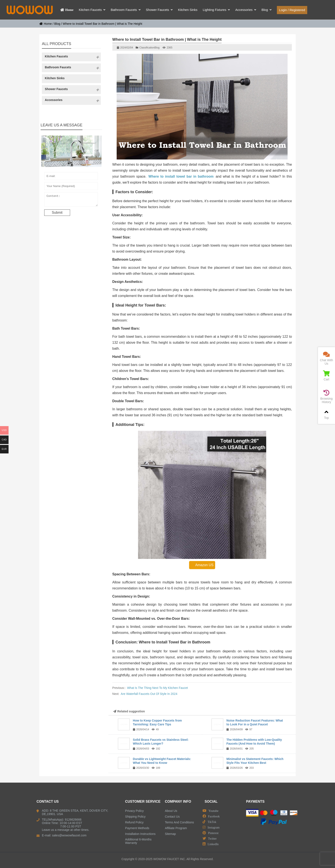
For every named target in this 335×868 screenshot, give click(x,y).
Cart (326, 376)
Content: (71, 200)
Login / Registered (292, 10)
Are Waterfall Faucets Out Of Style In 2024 (149, 694)
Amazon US (202, 565)
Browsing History (326, 397)
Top (326, 414)
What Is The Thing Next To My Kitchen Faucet (158, 688)
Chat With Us (326, 358)
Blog (57, 24)
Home (46, 24)
